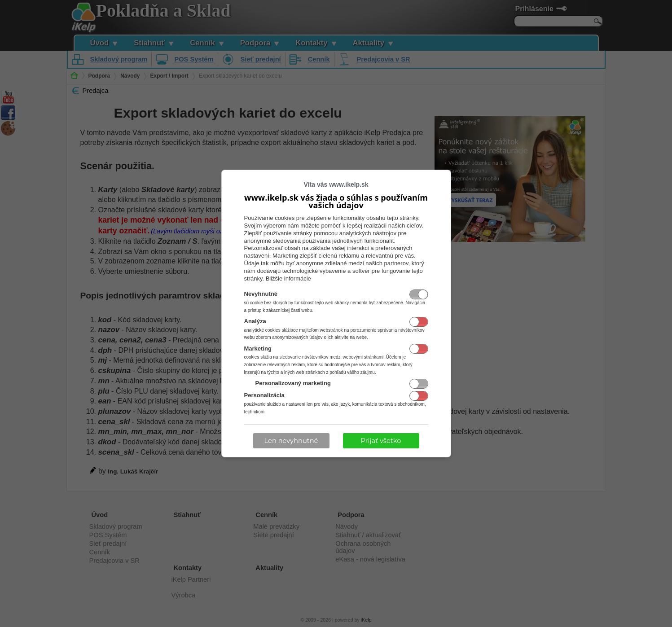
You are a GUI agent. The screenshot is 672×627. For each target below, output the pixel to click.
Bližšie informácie (288, 278)
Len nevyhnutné (291, 441)
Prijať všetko (381, 441)
